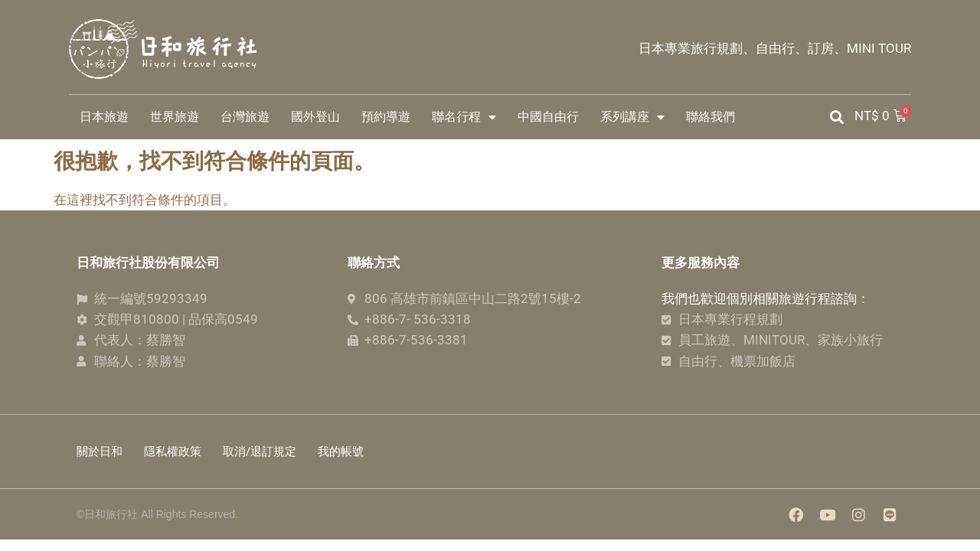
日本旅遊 (104, 117)
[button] (836, 117)
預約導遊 (386, 117)
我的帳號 (345, 453)
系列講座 (632, 117)
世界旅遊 (175, 117)
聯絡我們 (710, 117)
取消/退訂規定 (263, 453)
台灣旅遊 (245, 117)
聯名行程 (464, 117)
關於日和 (100, 453)
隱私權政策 (174, 453)
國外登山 (315, 117)
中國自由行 (548, 117)
